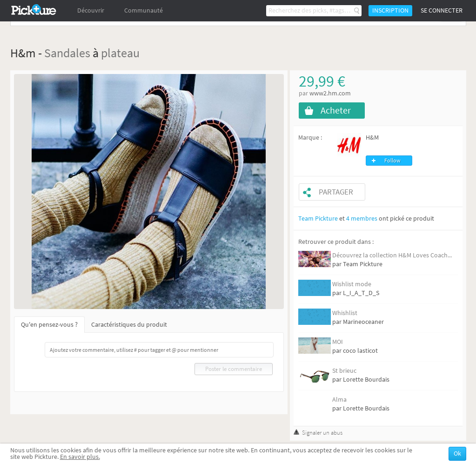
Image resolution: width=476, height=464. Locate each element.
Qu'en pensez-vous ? (49, 325)
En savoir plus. (80, 457)
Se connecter (442, 10)
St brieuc (344, 371)
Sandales (67, 53)
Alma (339, 400)
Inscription (390, 10)
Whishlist (345, 313)
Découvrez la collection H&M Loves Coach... (392, 255)
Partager (336, 192)
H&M (372, 138)
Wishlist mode (352, 284)
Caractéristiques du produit (129, 325)
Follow (392, 161)
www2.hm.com (330, 93)
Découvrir (91, 10)
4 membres (362, 219)
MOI (338, 342)
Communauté (144, 10)
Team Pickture (318, 219)
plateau (120, 53)
